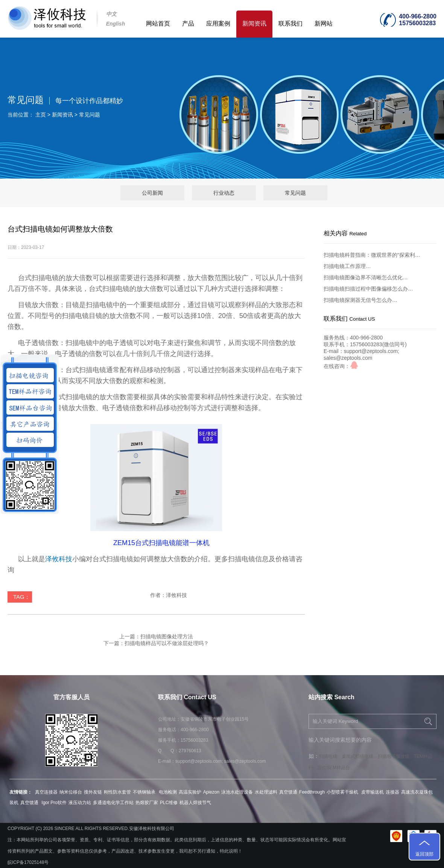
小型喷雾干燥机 (343, 792)
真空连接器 (46, 792)
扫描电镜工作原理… (347, 266)
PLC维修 (169, 803)
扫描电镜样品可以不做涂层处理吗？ (167, 643)
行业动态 (224, 193)
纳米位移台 (71, 792)
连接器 (392, 792)
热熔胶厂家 (147, 803)
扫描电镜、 (330, 756)
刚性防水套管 (117, 792)
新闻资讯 (254, 23)
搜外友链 (93, 792)
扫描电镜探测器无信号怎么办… (360, 300)
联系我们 (290, 23)
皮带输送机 (373, 792)
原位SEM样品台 (334, 768)
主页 (41, 115)
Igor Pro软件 (53, 803)
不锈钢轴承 (145, 792)
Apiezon (211, 792)
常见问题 (90, 115)
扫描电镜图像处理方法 (167, 636)
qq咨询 (354, 365)
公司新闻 (152, 193)
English (116, 24)
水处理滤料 (266, 792)
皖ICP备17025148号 (28, 862)
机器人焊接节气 (195, 803)
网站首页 (158, 23)
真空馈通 (288, 792)
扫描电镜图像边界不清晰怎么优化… (366, 277)
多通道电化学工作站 (113, 803)
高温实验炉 (190, 792)
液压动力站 (80, 803)
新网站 (324, 23)
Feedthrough (312, 792)
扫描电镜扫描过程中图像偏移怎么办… (368, 289)
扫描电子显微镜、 (396, 756)
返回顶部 (424, 854)
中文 (111, 14)
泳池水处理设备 (237, 792)
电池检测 (168, 792)
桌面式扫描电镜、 (360, 756)
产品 (188, 23)
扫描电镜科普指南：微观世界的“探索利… (372, 255)
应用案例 (218, 23)
